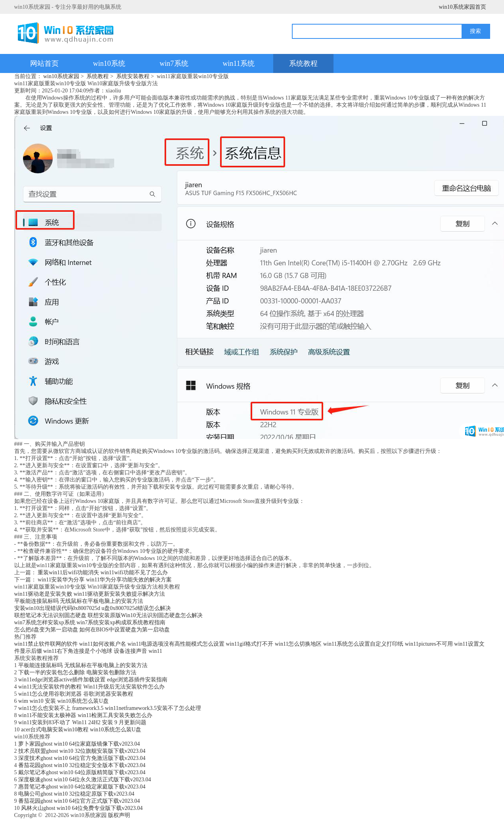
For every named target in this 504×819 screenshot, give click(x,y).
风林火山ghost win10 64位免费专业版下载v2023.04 (82, 808)
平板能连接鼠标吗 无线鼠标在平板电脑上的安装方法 (79, 601)
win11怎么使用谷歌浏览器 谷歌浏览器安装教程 (76, 694)
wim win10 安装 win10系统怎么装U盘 (63, 701)
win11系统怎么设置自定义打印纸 (363, 644)
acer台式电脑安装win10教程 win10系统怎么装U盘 (81, 730)
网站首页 (44, 63)
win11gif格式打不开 (249, 644)
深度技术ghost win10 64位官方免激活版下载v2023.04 (82, 758)
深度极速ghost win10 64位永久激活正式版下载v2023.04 (85, 780)
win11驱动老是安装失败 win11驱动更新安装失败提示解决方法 (90, 594)
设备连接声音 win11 (138, 651)
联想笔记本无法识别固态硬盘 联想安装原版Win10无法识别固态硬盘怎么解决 (108, 615)
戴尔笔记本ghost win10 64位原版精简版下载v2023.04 (82, 772)
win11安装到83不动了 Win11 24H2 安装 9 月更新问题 (82, 722)
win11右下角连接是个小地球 (78, 651)
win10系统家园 (61, 76)
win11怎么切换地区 (298, 644)
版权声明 (119, 815)
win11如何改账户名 (102, 644)
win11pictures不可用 (429, 644)
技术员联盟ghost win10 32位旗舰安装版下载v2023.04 (82, 751)
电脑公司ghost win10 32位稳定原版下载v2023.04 (76, 794)
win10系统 (109, 63)
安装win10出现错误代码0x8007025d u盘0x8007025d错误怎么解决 (93, 608)
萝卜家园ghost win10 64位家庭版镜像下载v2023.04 (79, 744)
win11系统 (239, 63)
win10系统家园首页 (463, 7)
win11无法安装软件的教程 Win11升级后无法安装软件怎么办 (91, 687)
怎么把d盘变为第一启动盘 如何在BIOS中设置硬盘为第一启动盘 (92, 630)
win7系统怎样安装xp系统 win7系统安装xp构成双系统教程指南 (90, 622)
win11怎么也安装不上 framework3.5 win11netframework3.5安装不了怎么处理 (110, 708)
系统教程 (303, 63)
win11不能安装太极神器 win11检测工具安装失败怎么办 (85, 715)
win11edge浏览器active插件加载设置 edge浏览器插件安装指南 (93, 680)
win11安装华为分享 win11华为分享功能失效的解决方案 (105, 580)
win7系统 (174, 63)
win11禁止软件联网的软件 (46, 644)
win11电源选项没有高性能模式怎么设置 (176, 644)
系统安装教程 (133, 76)
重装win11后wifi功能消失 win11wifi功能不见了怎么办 (103, 573)
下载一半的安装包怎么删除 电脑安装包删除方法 (77, 672)
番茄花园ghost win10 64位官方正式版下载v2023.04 (79, 801)
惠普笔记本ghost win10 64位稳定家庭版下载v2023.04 (82, 787)
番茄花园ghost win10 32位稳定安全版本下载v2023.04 (82, 765)
